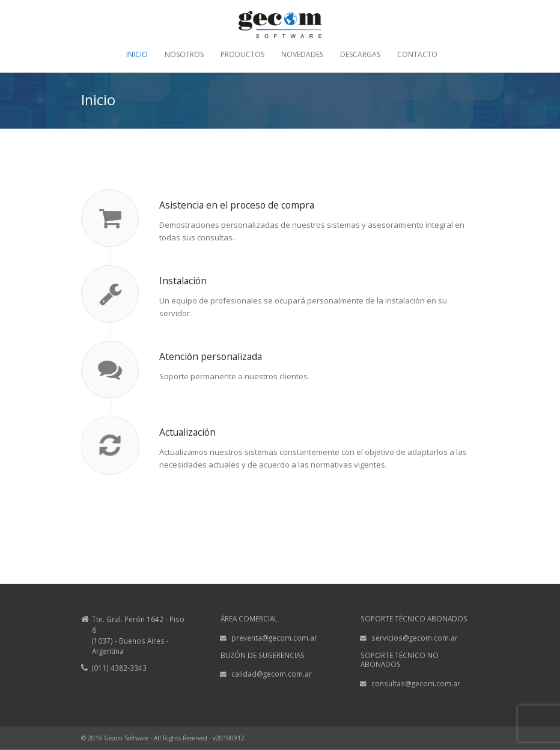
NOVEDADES (302, 55)
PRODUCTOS (242, 55)
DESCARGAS (360, 55)
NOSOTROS (184, 55)
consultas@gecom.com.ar (416, 683)
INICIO (137, 55)
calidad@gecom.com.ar (272, 674)
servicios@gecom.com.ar (415, 638)
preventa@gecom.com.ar (274, 638)
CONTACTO (417, 55)
